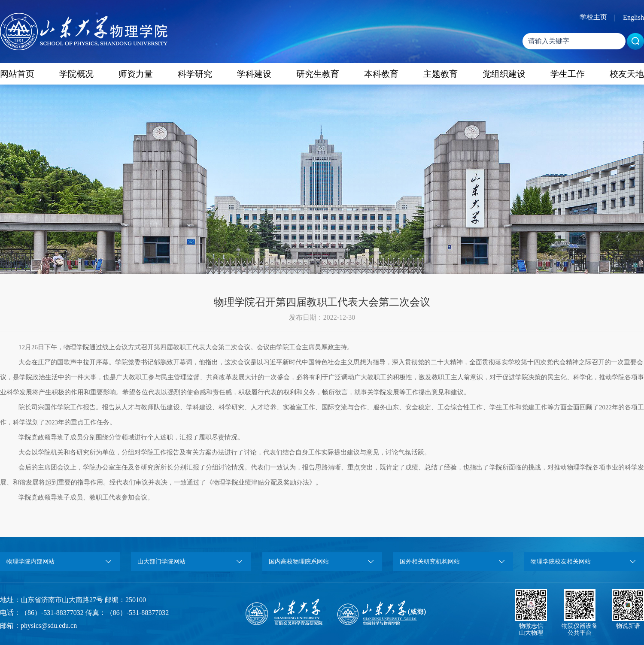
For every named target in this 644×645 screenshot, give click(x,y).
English (633, 17)
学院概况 (76, 74)
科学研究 (195, 74)
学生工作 (568, 74)
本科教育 (381, 74)
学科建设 (254, 74)
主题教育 (440, 74)
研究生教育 (318, 74)
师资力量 (136, 74)
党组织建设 (504, 74)
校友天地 (627, 74)
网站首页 (17, 74)
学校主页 (593, 17)
